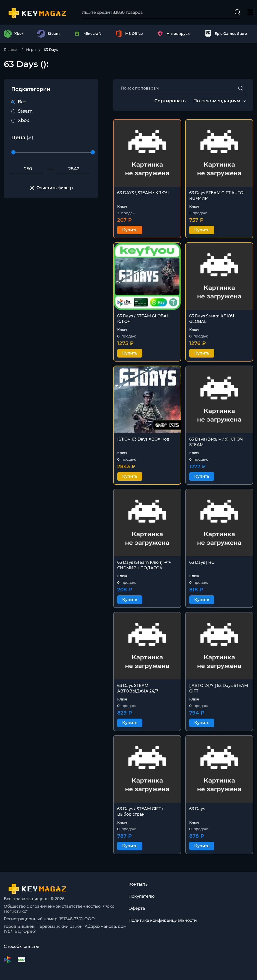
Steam (22, 111)
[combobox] (217, 101)
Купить (130, 230)
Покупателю (142, 896)
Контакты (139, 884)
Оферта (137, 908)
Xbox (20, 120)
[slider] (13, 152)
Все (19, 102)
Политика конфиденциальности (163, 920)
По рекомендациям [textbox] (217, 101)
